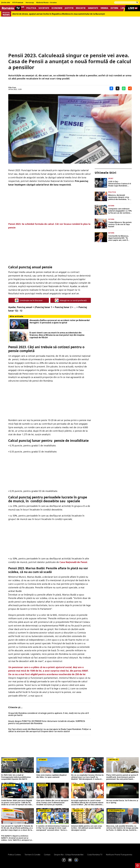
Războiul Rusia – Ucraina (46, 3)
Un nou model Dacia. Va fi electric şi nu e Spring (122, 802)
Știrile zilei (6, 3)
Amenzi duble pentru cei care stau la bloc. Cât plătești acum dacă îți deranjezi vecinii (87, 828)
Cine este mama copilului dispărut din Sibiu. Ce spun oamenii (51, 776)
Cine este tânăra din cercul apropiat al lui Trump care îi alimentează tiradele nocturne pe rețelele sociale (52, 803)
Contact (47, 855)
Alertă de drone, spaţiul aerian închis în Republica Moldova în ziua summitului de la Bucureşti (59, 14)
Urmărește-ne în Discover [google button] (29, 300)
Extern (114, 8)
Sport (111, 178)
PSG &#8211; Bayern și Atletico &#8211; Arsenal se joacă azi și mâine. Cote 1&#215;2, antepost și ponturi (16, 838)
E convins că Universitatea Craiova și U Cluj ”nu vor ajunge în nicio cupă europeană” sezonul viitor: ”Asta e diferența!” (53, 828)
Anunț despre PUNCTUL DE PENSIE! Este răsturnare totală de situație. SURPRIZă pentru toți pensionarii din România (47, 722)
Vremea (104, 8)
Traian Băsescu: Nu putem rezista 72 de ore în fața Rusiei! (120, 224)
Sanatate (93, 8)
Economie (57, 8)
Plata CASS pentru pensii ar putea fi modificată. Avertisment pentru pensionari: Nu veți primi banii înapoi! (122, 777)
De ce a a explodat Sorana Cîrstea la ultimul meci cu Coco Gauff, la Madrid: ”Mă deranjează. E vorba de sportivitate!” (87, 777)
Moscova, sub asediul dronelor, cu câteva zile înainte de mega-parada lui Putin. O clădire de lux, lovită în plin (122, 828)
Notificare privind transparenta (119, 855)
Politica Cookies (15, 855)
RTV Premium (18, 3)
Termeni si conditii (32, 855)
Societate (44, 8)
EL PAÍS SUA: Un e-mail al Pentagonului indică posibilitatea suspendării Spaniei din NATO (16, 777)
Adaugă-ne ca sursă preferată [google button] (71, 300)
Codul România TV (95, 855)
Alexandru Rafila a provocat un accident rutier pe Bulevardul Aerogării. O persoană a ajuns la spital (60, 321)
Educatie (81, 8)
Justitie (69, 8)
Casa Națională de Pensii (73, 562)
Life (123, 8)
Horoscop (30, 3)
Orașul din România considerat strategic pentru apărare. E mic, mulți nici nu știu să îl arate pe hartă (48, 714)
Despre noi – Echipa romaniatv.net (69, 855)
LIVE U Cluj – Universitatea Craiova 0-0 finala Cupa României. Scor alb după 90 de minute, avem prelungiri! (120, 184)
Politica (31, 8)
